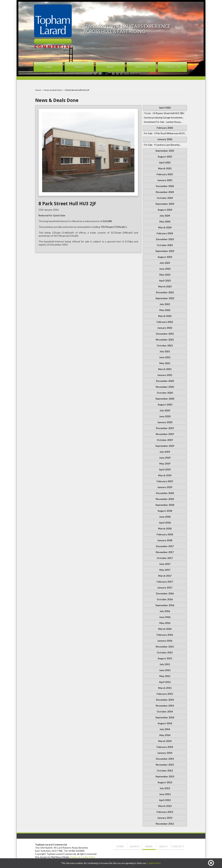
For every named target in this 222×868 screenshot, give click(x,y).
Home (48, 67)
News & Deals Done (53, 90)
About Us (141, 67)
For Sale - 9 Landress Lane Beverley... (163, 145)
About (163, 846)
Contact (178, 846)
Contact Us (172, 67)
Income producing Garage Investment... (164, 118)
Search (79, 67)
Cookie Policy (154, 863)
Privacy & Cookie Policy (83, 857)
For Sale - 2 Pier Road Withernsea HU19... (165, 133)
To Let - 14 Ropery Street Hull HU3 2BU (164, 113)
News (110, 67)
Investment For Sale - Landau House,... (163, 122)
